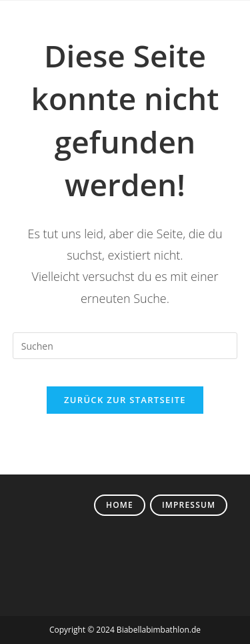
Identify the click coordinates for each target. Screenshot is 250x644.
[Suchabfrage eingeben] (125, 346)
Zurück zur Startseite (125, 400)
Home (120, 505)
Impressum (189, 505)
